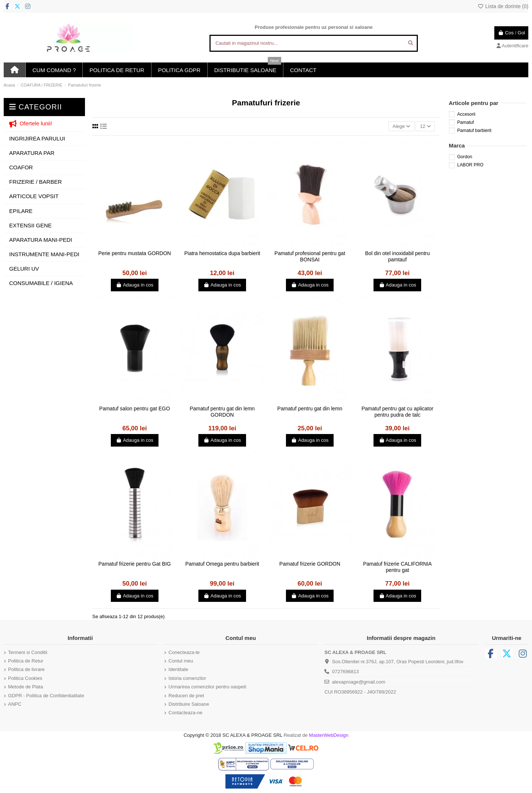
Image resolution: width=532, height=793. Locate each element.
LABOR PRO (470, 165)
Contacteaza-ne (185, 713)
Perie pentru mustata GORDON (135, 253)
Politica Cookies (25, 678)
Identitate (178, 669)
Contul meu (181, 661)
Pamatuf (465, 122)
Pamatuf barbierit (474, 131)
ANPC (15, 704)
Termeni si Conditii (28, 652)
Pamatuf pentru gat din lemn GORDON (222, 412)
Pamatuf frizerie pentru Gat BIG (134, 564)
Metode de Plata (26, 687)
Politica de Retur (26, 661)
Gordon (465, 157)
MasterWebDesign (329, 735)
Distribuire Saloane (189, 704)
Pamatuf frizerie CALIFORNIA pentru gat (398, 567)
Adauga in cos (135, 285)
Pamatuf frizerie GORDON (310, 564)
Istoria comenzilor (187, 678)
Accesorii (466, 114)
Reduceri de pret (186, 696)
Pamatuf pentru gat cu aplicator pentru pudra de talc (397, 412)
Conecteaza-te (184, 652)
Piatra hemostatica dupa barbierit (222, 253)
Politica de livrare (26, 669)
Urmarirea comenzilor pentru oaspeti (207, 687)
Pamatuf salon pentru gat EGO (135, 409)
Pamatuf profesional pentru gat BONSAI (310, 256)
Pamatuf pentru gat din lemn (310, 409)
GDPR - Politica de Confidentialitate (46, 696)
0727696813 (345, 672)
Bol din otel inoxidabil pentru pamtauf (397, 256)
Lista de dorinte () (503, 6)
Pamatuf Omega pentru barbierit (222, 564)
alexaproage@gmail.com (359, 682)
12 (425, 126)
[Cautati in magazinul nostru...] (411, 43)
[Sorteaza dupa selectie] (401, 126)
